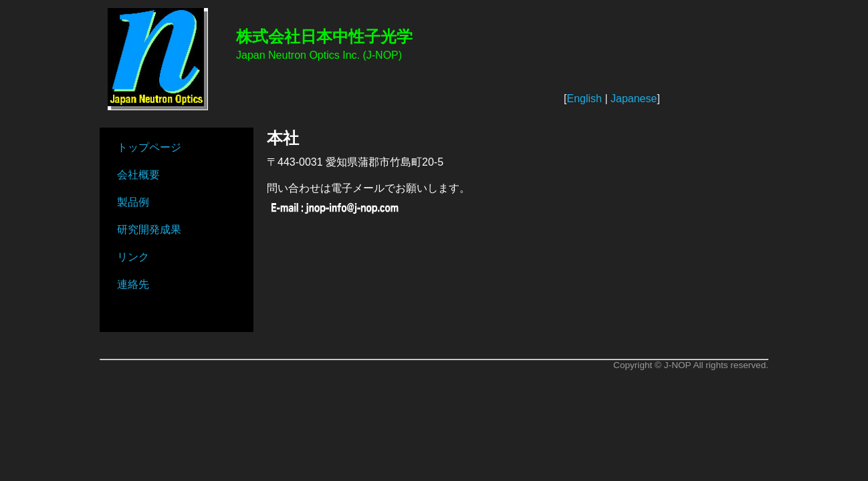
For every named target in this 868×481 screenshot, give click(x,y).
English (584, 99)
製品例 (133, 202)
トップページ (149, 147)
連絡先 (133, 284)
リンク (133, 257)
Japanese (634, 99)
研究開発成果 (149, 229)
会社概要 (138, 175)
